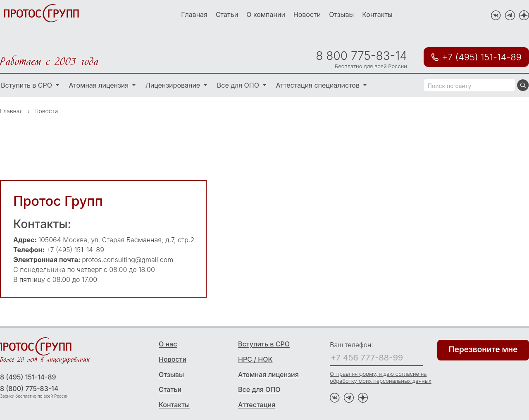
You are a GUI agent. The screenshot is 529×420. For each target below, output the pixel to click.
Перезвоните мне (483, 350)
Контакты (377, 14)
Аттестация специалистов (319, 85)
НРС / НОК (255, 359)
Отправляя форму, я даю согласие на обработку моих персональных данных (381, 377)
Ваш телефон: (351, 345)
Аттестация (257, 405)
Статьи (227, 14)
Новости (307, 14)
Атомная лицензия (100, 85)
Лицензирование (174, 85)
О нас (168, 344)
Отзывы (341, 14)
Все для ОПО (239, 85)
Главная (194, 14)
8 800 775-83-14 (361, 56)
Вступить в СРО (264, 344)
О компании (266, 14)
